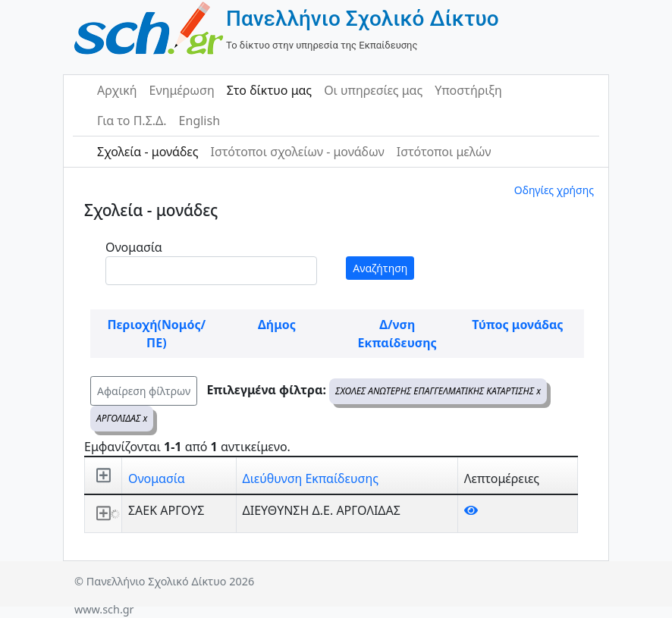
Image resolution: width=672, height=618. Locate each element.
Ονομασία (134, 247)
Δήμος (277, 325)
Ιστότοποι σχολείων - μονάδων (297, 152)
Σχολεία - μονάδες (148, 152)
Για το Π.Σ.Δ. (132, 121)
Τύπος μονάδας (517, 325)
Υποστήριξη (468, 90)
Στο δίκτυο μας (269, 90)
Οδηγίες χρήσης (554, 190)
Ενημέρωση (182, 90)
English (199, 121)
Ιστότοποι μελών (444, 152)
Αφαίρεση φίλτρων (144, 391)
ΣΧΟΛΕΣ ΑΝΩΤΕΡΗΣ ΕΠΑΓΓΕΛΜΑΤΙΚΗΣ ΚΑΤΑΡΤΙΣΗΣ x (438, 391)
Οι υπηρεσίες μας (373, 90)
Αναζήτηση (380, 268)
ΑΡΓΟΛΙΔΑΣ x (122, 418)
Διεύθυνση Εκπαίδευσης (311, 478)
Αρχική (117, 90)
